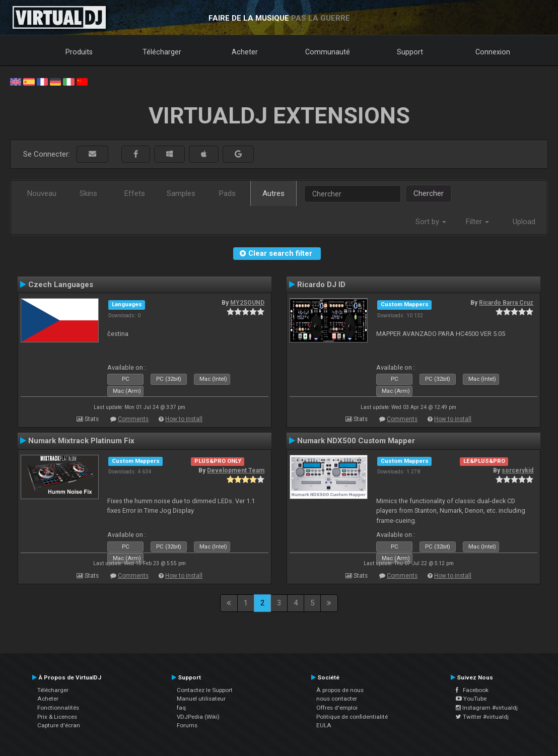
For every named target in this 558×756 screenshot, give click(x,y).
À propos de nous (340, 690)
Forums (187, 725)
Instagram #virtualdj (487, 708)
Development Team (236, 470)
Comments (133, 419)
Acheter (245, 52)
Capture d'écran (59, 725)
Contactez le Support (205, 690)
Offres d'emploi (337, 708)
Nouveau (42, 193)
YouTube (471, 699)
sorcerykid (517, 470)
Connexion (493, 52)
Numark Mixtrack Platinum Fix (81, 441)
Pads (227, 193)
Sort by (431, 222)
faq (181, 708)
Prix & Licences (57, 717)
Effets (135, 193)
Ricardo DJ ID (321, 285)
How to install (184, 419)
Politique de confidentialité (352, 717)
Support (410, 52)
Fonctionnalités (58, 708)
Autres (273, 193)
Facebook (472, 690)
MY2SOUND (247, 303)
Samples (181, 193)
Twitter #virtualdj (482, 717)
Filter (477, 222)
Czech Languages (61, 285)
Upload (524, 222)
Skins (88, 193)
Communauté (328, 52)
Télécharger (162, 52)
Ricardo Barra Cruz (506, 303)
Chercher (429, 193)
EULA (324, 725)
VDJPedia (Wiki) (198, 717)
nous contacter (337, 699)
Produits (79, 52)
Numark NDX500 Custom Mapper (356, 441)
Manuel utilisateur (201, 699)
